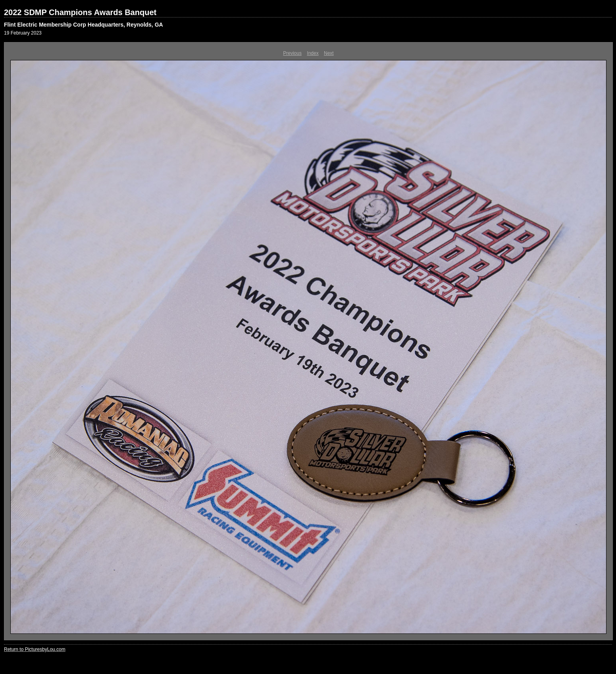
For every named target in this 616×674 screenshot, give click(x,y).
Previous (292, 53)
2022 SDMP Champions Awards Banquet (80, 12)
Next (329, 53)
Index (313, 53)
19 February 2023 (23, 33)
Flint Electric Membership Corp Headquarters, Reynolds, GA (84, 25)
